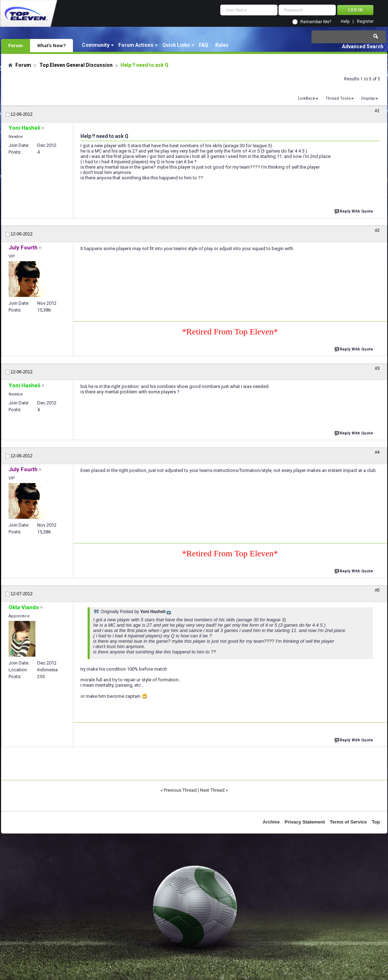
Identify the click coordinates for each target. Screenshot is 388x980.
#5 (377, 590)
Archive (271, 822)
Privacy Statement (305, 822)
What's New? (51, 45)
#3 (377, 368)
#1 (377, 111)
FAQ (203, 45)
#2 (377, 230)
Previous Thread (180, 790)
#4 (377, 452)
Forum (16, 45)
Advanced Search (363, 46)
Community (96, 45)
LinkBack (306, 98)
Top (376, 822)
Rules (222, 45)
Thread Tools (338, 98)
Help (345, 22)
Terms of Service (348, 822)
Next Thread (212, 790)
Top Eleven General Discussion (76, 65)
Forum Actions (136, 45)
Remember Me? (316, 22)
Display (368, 98)
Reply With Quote (354, 211)
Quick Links (176, 45)
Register (365, 22)
